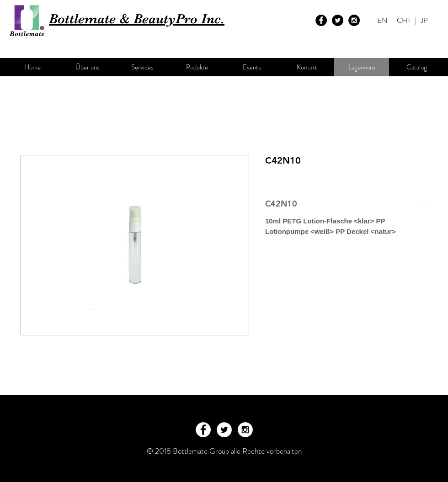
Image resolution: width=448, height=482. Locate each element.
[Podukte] (197, 67)
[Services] (142, 67)
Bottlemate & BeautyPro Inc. (137, 19)
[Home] (32, 67)
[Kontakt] (307, 67)
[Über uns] (87, 67)
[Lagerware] (362, 67)
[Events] (252, 67)
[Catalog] (416, 67)
